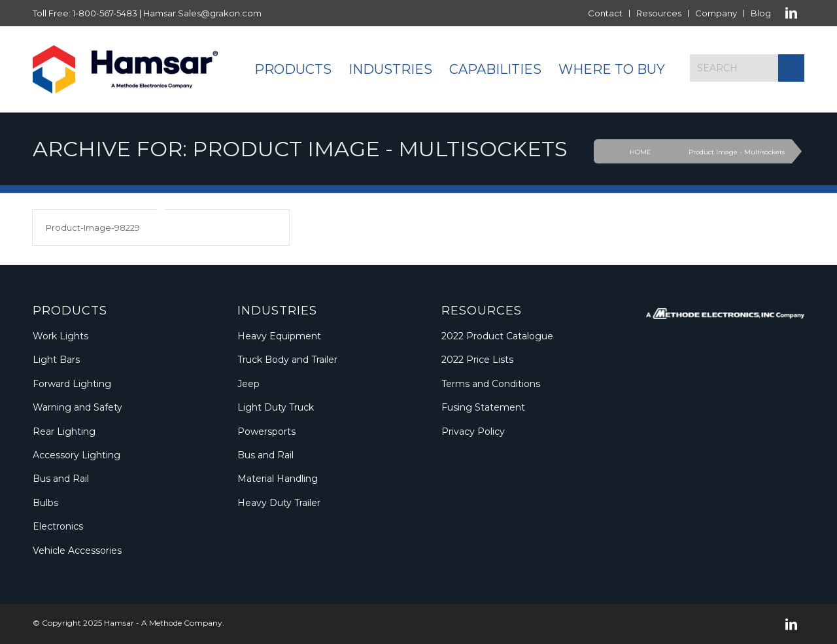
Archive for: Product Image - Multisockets (300, 149)
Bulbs (45, 503)
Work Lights (60, 336)
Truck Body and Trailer (287, 360)
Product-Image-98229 (93, 228)
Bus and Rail (61, 479)
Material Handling (278, 479)
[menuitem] (606, 13)
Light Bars (56, 360)
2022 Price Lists (477, 360)
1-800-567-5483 (105, 13)
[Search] (747, 68)
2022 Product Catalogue (497, 336)
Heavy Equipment (279, 336)
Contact (605, 13)
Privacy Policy (473, 432)
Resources (659, 13)
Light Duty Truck (276, 407)
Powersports (266, 432)
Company (716, 13)
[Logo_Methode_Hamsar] (125, 69)
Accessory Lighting (77, 455)
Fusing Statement (483, 407)
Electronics (58, 526)
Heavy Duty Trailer (279, 503)
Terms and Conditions (491, 384)
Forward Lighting (72, 384)
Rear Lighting (64, 432)
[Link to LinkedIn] (791, 13)
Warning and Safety (77, 407)
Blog (761, 13)
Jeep (248, 384)
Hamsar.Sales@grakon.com (202, 13)
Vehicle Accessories (77, 551)
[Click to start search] (791, 68)
